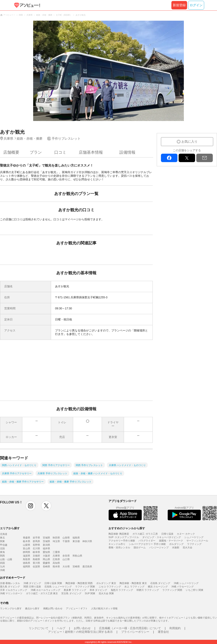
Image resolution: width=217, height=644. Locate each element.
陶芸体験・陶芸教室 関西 (79, 583)
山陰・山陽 (6, 559)
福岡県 (27, 567)
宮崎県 (76, 567)
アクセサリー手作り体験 (122, 541)
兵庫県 (56, 556)
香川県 (36, 563)
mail (205, 158)
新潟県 (46, 545)
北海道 (4, 534)
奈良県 (66, 556)
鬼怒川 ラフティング (122, 590)
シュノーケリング (194, 537)
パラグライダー (147, 541)
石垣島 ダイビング (160, 583)
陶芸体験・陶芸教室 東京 (133, 583)
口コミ (60, 152)
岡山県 (46, 559)
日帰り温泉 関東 (53, 583)
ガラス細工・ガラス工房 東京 (42, 593)
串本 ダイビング (98, 590)
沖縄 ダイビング (32, 583)
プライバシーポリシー (135, 632)
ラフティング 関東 (85, 587)
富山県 (27, 549)
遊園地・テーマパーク (171, 541)
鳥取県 (27, 559)
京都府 (36, 556)
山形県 (66, 538)
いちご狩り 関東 (195, 590)
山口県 (66, 559)
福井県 (46, 549)
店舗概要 (11, 152)
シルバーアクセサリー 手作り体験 (147, 544)
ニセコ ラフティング (110, 587)
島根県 (36, 559)
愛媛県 (46, 563)
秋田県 (56, 538)
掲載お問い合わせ (53, 608)
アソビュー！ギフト (77, 608)
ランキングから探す (11, 608)
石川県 (36, 549)
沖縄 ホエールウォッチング (46, 590)
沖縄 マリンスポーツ (11, 593)
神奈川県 (87, 541)
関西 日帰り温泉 (32, 587)
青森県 (27, 538)
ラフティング (194, 544)
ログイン (196, 5)
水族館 (176, 548)
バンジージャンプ (159, 548)
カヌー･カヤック (186, 534)
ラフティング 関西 (172, 590)
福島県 (76, 538)
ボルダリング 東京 (106, 583)
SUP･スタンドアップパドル (124, 537)
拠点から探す (32, 608)
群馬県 (36, 541)
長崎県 (46, 567)
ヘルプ (61, 628)
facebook (169, 158)
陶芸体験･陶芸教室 (119, 534)
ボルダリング (176, 544)
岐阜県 (36, 552)
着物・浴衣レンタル (119, 548)
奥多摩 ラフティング (75, 590)
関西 (2, 556)
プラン (36, 152)
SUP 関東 (90, 593)
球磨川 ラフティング (148, 590)
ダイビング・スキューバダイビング (162, 537)
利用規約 (175, 628)
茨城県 (46, 541)
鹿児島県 (87, 567)
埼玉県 (56, 541)
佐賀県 (36, 567)
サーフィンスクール (197, 541)
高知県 (56, 563)
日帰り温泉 (167, 534)
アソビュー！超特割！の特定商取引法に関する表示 (80, 632)
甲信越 (4, 545)
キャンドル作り (117, 544)
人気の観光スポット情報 (104, 608)
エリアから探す (10, 528)
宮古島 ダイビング (71, 593)
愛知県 (46, 552)
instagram (31, 506)
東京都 (76, 541)
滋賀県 (27, 556)
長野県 (36, 545)
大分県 (66, 567)
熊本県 (56, 567)
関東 (2, 541)
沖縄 (2, 570)
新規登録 (179, 5)
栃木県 (27, 541)
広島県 (56, 559)
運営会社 (163, 632)
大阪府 (46, 556)
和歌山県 (77, 556)
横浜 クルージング (158, 587)
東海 (2, 552)
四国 (2, 563)
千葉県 (66, 541)
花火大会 (187, 548)
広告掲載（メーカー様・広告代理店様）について (130, 628)
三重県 (56, 552)
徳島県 (27, 563)
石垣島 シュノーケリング (58, 587)
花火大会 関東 (106, 593)
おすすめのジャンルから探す (127, 528)
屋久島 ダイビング (10, 587)
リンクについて (39, 628)
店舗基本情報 (91, 152)
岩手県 (36, 538)
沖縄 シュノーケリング (186, 583)
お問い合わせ (82, 628)
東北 (2, 538)
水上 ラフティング (134, 587)
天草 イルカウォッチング (14, 590)
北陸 (2, 549)
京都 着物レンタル (10, 583)
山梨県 (27, 545)
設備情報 (127, 152)
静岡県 (27, 552)
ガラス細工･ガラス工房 (145, 534)
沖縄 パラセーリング (183, 587)
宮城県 (46, 538)
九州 (2, 567)
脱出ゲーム (140, 548)
